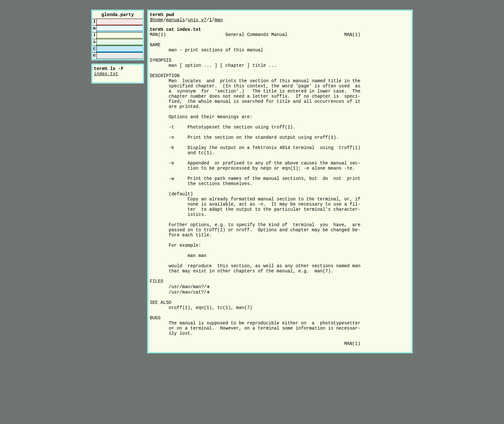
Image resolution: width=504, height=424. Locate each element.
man (219, 21)
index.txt (106, 75)
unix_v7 (197, 21)
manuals (175, 21)
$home (157, 21)
